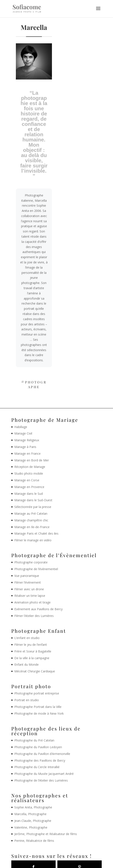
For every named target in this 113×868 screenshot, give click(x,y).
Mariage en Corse (27, 480)
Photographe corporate (31, 562)
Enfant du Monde (27, 664)
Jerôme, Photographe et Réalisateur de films (46, 834)
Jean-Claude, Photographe (33, 821)
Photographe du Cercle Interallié (37, 767)
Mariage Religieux (27, 440)
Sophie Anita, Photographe (33, 807)
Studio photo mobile (29, 473)
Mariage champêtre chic (31, 520)
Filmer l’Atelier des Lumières (34, 616)
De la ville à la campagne (32, 658)
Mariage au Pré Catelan (31, 513)
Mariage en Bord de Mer (32, 460)
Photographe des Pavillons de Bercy (40, 760)
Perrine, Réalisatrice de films (34, 841)
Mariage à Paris (25, 447)
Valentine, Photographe (31, 827)
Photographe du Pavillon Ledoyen (38, 747)
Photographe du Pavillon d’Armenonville (42, 754)
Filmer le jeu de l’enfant (31, 645)
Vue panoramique (27, 576)
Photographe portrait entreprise (37, 693)
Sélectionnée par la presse (33, 507)
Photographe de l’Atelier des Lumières (41, 780)
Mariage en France (27, 453)
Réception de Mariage (30, 467)
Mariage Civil (23, 433)
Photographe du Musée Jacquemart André (44, 774)
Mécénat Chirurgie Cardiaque (35, 671)
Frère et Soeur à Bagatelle (33, 651)
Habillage (21, 427)
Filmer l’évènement (28, 582)
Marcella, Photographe (30, 814)
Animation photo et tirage (32, 602)
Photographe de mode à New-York (39, 713)
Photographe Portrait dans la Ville (38, 707)
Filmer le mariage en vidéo (33, 540)
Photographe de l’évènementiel (36, 569)
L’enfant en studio (27, 638)
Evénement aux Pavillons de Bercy (38, 609)
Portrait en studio (27, 700)
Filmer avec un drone (29, 589)
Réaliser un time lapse (30, 596)
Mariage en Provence (29, 487)
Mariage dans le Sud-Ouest (33, 500)
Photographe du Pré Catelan (34, 740)
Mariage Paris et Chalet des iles (36, 533)
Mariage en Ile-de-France (32, 527)
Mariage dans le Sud (29, 494)
